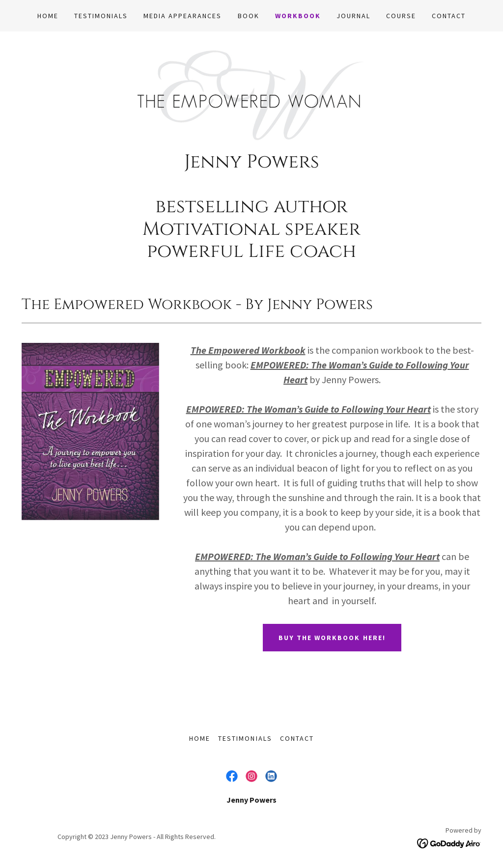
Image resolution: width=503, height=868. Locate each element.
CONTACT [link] (449, 16)
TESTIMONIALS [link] (101, 16)
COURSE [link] (401, 16)
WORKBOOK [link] (298, 16)
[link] (251, 94)
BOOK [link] (249, 16)
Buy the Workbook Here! (332, 638)
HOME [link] (48, 16)
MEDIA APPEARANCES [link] (182, 16)
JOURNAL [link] (353, 16)
